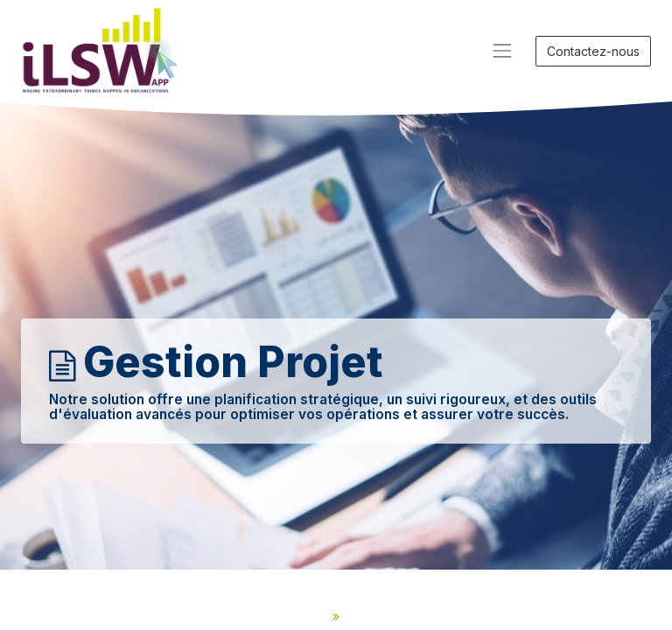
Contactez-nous (593, 51)
